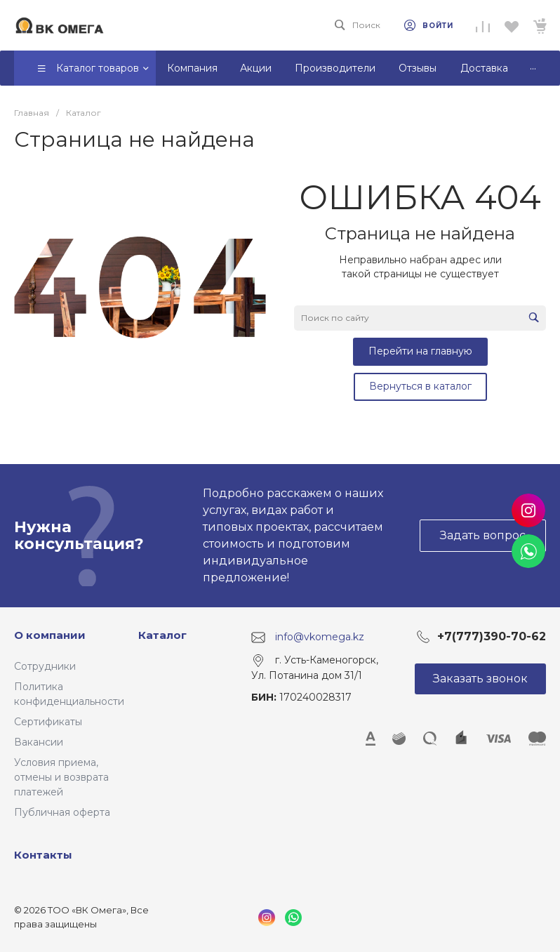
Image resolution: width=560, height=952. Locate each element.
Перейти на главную (420, 351)
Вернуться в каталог (420, 386)
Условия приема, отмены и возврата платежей (61, 777)
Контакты (43, 855)
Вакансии (39, 742)
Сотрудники (45, 666)
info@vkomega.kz (320, 637)
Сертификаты (48, 722)
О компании (50, 635)
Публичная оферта (62, 812)
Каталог (162, 635)
